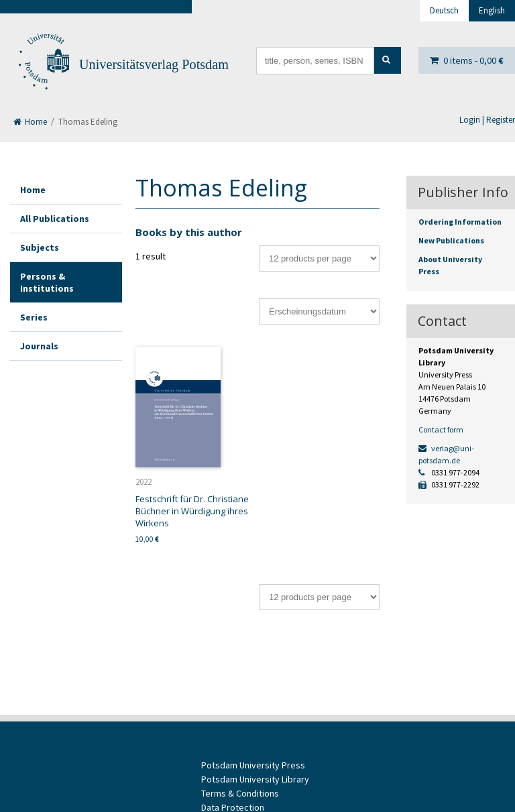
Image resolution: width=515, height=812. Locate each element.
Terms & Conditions (240, 793)
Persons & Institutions (47, 282)
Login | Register (487, 120)
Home (30, 122)
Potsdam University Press (253, 765)
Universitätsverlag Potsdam (154, 64)
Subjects (40, 247)
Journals (39, 346)
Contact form (441, 429)
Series (34, 317)
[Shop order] (319, 311)
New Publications (451, 240)
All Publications (55, 219)
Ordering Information (460, 222)
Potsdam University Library (255, 779)
